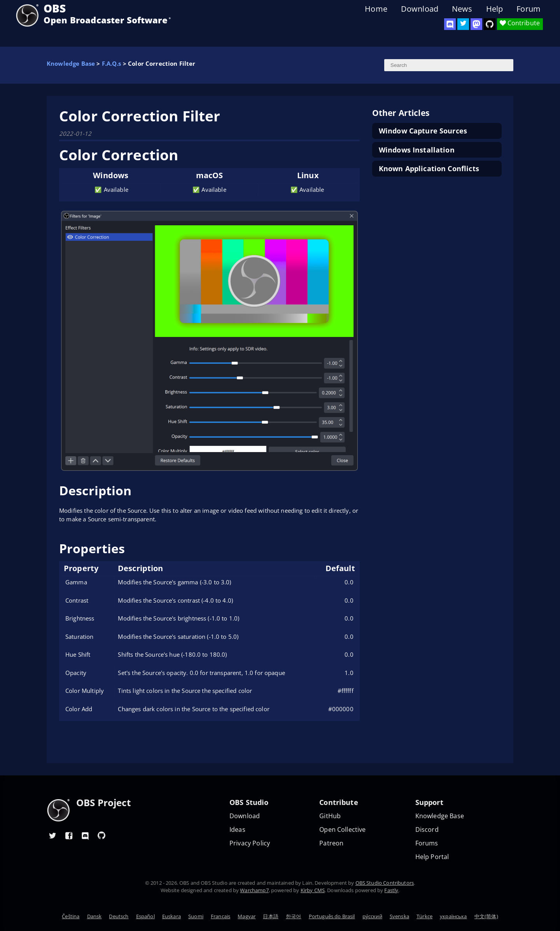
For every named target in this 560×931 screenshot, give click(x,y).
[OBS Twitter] (463, 24)
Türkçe (424, 916)
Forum (528, 9)
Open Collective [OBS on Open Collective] (342, 830)
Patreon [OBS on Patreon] (331, 843)
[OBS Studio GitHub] (490, 24)
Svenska (399, 916)
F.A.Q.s (112, 63)
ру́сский (372, 916)
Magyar (247, 916)
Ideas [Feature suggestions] (237, 830)
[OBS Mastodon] (476, 24)
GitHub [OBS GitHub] (330, 816)
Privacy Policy (250, 843)
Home (376, 9)
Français (220, 916)
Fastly (391, 890)
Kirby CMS (313, 890)
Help (495, 9)
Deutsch (119, 916)
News (462, 9)
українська (453, 916)
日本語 (270, 916)
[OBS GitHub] (101, 835)
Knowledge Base (71, 63)
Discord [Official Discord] (427, 830)
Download (420, 9)
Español (145, 916)
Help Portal (432, 857)
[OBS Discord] (450, 24)
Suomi (196, 916)
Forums (427, 843)
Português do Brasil (332, 916)
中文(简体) (486, 916)
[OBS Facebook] (69, 835)
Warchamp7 (254, 890)
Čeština (71, 916)
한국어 (293, 916)
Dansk (94, 916)
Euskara (171, 916)
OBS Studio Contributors (385, 883)
